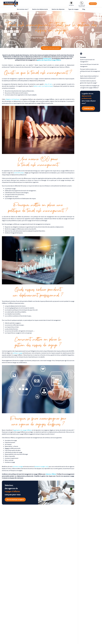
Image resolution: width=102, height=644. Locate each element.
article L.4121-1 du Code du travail (43, 86)
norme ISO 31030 (19, 173)
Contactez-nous (93, 4)
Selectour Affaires (51, 474)
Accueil (6, 15)
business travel (47, 58)
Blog (12, 15)
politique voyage (17, 353)
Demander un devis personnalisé (51, 48)
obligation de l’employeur (13, 99)
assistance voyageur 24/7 (41, 466)
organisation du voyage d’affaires (22, 430)
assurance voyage (18, 466)
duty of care (48, 84)
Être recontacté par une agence (15, 500)
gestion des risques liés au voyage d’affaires (49, 60)
